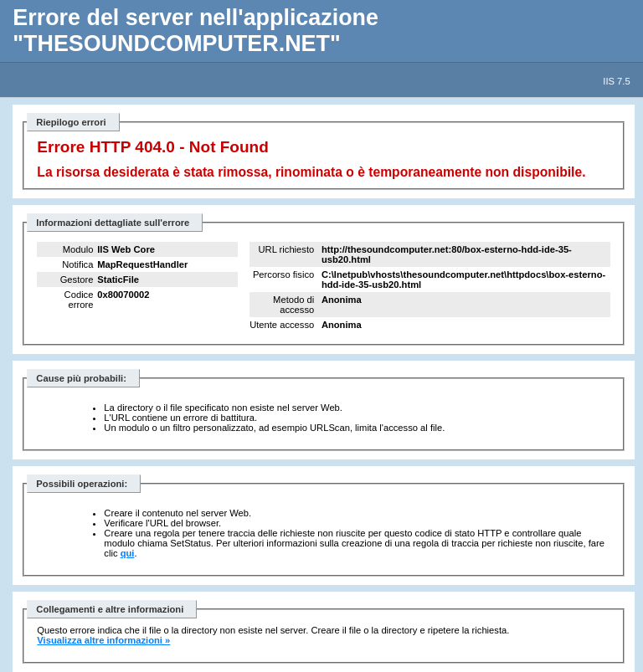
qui (128, 553)
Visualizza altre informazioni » (103, 640)
